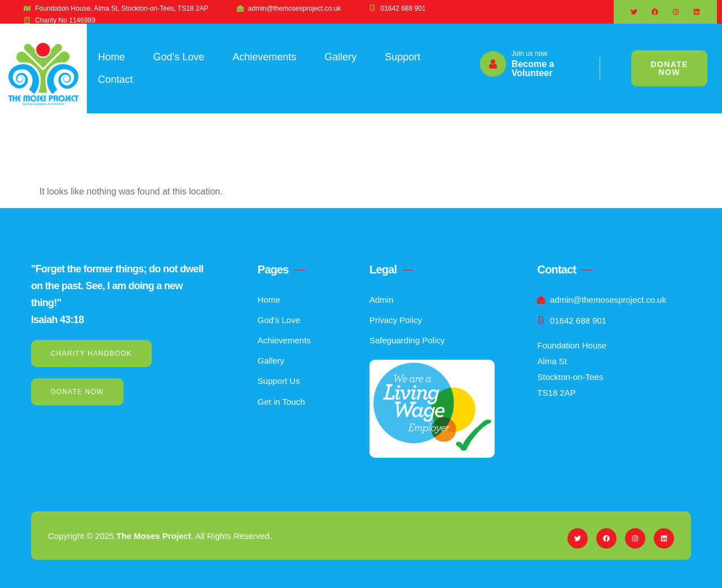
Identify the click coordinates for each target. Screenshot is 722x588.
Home (112, 57)
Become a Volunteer (533, 68)
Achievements (264, 57)
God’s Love (179, 57)
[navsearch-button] (614, 68)
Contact (116, 79)
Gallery (340, 57)
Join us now (529, 54)
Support (402, 57)
